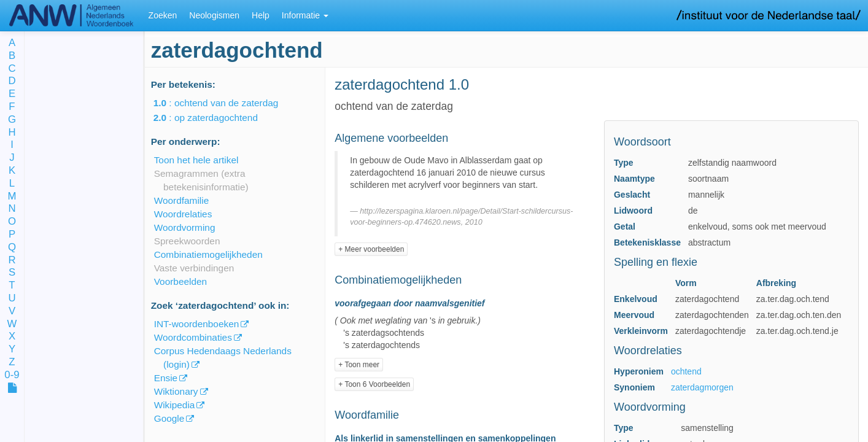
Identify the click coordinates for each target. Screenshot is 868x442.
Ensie (166, 378)
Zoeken (163, 15)
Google (169, 418)
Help (261, 15)
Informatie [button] (305, 15)
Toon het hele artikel (196, 160)
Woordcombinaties (193, 337)
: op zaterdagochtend (214, 118)
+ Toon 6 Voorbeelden (374, 384)
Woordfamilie (182, 200)
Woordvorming (185, 227)
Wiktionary (176, 391)
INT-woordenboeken (197, 324)
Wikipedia (175, 405)
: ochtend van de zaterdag (225, 103)
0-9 (12, 375)
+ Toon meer (359, 365)
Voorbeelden (180, 281)
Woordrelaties (183, 214)
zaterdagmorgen (702, 387)
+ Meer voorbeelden (371, 249)
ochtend (686, 371)
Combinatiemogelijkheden (208, 254)
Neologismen (214, 15)
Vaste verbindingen (194, 268)
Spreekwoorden (187, 241)
